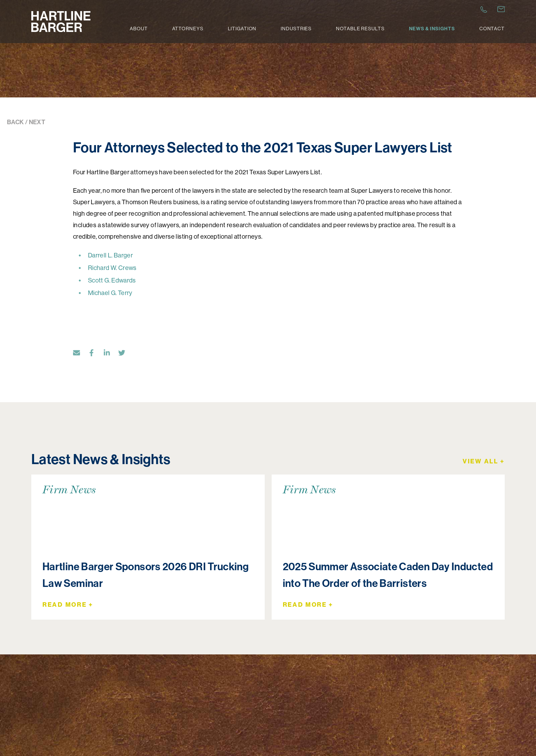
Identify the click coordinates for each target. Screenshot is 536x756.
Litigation (242, 29)
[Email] (80, 354)
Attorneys (188, 29)
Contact (492, 29)
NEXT (37, 122)
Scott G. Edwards (112, 280)
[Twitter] (125, 354)
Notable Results (360, 29)
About (139, 29)
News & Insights (432, 29)
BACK (15, 122)
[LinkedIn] (110, 354)
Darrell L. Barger (111, 255)
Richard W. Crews (113, 268)
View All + (484, 461)
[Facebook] (95, 354)
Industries (296, 29)
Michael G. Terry (110, 293)
